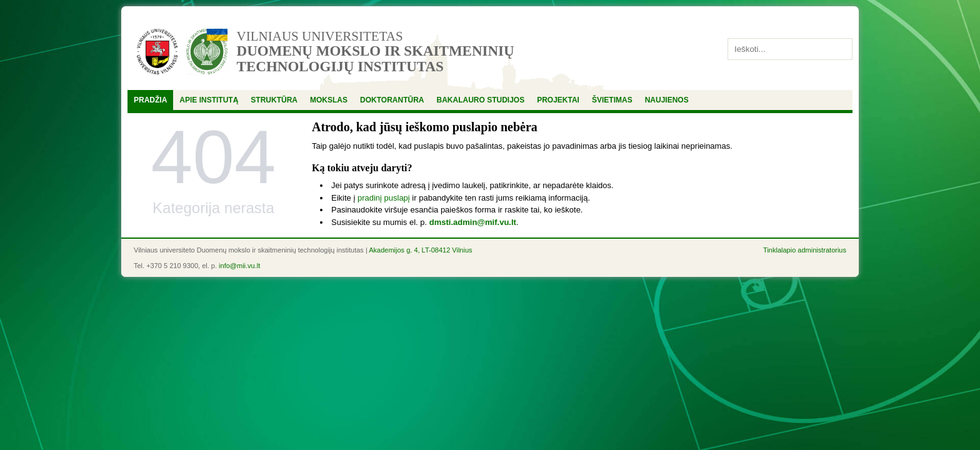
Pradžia (150, 100)
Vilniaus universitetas (320, 36)
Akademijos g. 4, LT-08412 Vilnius (420, 250)
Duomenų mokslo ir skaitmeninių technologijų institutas (376, 59)
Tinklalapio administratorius (805, 250)
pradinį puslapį (384, 198)
